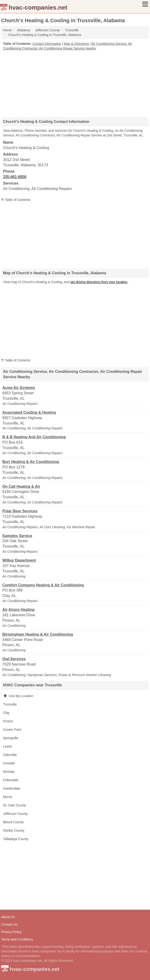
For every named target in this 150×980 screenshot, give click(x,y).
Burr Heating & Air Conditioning (31, 462)
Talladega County (16, 839)
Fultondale (11, 780)
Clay (6, 713)
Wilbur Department (19, 560)
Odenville (10, 755)
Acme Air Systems (19, 388)
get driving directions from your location (99, 282)
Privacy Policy (11, 932)
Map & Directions (76, 44)
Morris (8, 797)
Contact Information (47, 44)
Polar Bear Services (20, 511)
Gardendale (12, 788)
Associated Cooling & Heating (29, 412)
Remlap (9, 772)
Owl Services (14, 659)
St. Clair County (15, 805)
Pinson (8, 721)
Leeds (7, 746)
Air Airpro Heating (18, 610)
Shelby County (14, 830)
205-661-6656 (15, 177)
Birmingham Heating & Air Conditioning (38, 634)
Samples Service (17, 536)
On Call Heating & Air (21, 486)
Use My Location (18, 696)
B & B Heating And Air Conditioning (34, 437)
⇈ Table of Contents (16, 200)
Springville (11, 738)
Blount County (13, 822)
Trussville (10, 704)
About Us (8, 917)
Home (7, 30)
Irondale (9, 763)
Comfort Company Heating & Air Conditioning (43, 585)
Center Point (12, 730)
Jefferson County (15, 814)
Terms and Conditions (17, 939)
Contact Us (9, 924)
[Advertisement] (75, 82)
